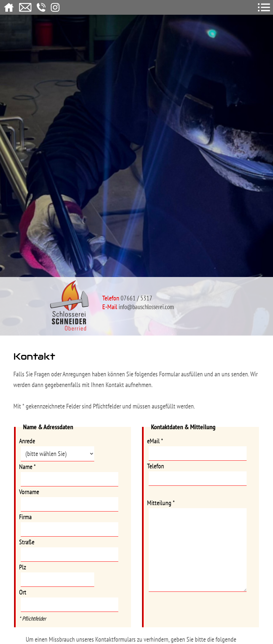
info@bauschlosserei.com (146, 307)
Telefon (156, 466)
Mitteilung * (161, 503)
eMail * (155, 441)
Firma (25, 517)
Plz (23, 567)
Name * (27, 467)
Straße (27, 542)
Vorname (29, 492)
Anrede (27, 441)
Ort (23, 592)
